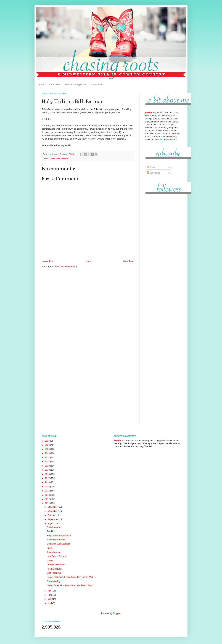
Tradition (51, 531)
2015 (48, 487)
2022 (48, 457)
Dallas (50, 561)
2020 (48, 466)
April (50, 603)
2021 (48, 462)
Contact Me (97, 85)
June (50, 595)
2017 (48, 478)
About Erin (54, 85)
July (50, 591)
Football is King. (55, 569)
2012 (48, 499)
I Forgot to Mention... (57, 565)
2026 (48, 441)
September (53, 519)
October (52, 515)
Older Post (128, 261)
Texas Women (54, 552)
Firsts (50, 548)
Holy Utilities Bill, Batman (59, 536)
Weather (65, 158)
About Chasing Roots (76, 85)
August (51, 523)
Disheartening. (54, 581)
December (53, 507)
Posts (151, 167)
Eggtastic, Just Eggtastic (59, 544)
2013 (48, 495)
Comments (153, 173)
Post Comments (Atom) (66, 266)
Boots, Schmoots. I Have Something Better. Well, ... (71, 577)
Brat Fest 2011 (54, 573)
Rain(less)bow (54, 527)
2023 (48, 453)
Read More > (170, 140)
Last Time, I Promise (57, 556)
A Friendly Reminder (57, 540)
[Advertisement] (163, 251)
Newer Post (48, 261)
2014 (48, 491)
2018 (48, 474)
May (50, 599)
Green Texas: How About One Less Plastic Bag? (70, 585)
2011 (48, 503)
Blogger (117, 613)
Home (41, 85)
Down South (55, 158)
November (53, 511)
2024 (48, 449)
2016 (48, 482)
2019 (48, 470)
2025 (48, 445)
